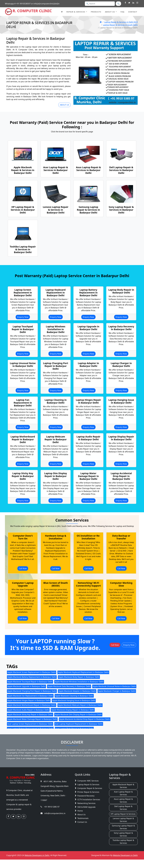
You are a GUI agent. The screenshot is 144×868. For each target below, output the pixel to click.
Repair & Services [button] (76, 12)
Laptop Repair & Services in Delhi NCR (121, 22)
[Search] (100, 4)
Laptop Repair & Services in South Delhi (120, 25)
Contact (133, 12)
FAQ (122, 12)
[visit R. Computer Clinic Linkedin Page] (133, 3)
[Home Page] (101, 22)
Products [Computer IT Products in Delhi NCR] (96, 12)
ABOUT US (64, 105)
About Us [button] (110, 12)
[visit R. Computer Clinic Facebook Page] (125, 3)
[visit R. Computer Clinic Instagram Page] (137, 3)
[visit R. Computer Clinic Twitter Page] (129, 3)
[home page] (62, 12)
